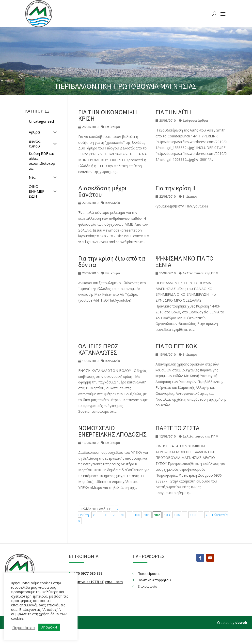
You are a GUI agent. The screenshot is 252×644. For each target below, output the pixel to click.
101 (147, 515)
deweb (241, 622)
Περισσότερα (24, 628)
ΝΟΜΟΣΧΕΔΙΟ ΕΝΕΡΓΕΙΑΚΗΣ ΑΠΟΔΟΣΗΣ (112, 431)
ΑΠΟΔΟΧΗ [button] (49, 627)
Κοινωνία (113, 203)
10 (107, 515)
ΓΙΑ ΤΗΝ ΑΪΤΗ (173, 112)
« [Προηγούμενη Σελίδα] (94, 515)
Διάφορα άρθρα (195, 120)
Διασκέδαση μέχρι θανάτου (102, 191)
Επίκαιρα (113, 127)
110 (193, 515)
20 (114, 515)
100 (137, 515)
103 (167, 515)
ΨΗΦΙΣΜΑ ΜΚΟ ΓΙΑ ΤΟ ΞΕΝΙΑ (185, 261)
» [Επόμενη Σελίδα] (207, 515)
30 (122, 515)
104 (177, 515)
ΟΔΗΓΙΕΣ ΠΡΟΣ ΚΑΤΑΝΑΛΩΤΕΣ (98, 349)
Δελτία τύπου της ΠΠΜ (201, 273)
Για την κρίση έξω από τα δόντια (112, 261)
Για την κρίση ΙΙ (176, 188)
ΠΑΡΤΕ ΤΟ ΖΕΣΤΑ (177, 428)
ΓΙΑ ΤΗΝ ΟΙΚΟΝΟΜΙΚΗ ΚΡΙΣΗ (108, 115)
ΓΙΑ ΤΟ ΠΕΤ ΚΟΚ (176, 346)
